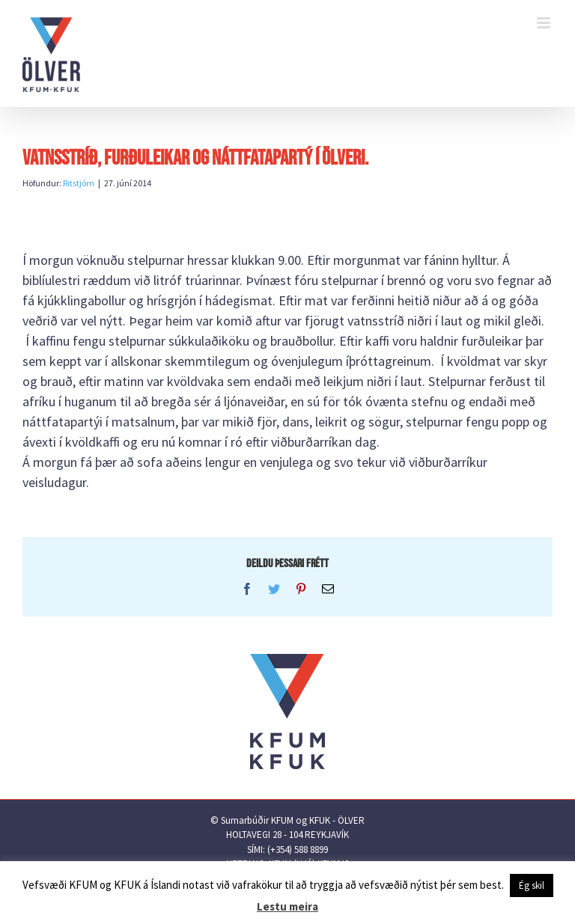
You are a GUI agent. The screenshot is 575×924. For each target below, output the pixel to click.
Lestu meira (287, 906)
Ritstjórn (79, 183)
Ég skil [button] (532, 885)
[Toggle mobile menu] (545, 23)
